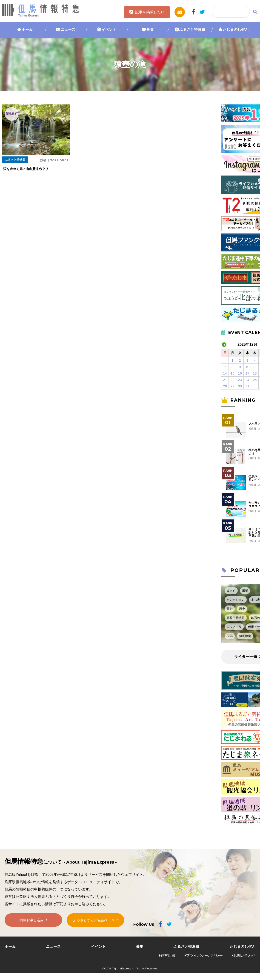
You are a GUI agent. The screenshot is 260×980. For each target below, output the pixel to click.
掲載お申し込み (32, 922)
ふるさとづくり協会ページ (94, 921)
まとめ (231, 591)
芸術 (230, 609)
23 (240, 380)
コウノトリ (234, 627)
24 (247, 380)
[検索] (230, 12)
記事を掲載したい (150, 12)
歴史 (242, 609)
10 (247, 367)
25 (255, 380)
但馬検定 (245, 636)
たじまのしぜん (236, 30)
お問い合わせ (244, 955)
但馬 (230, 636)
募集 (150, 30)
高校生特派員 (236, 618)
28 (225, 386)
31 (247, 386)
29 (233, 386)
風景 (245, 591)
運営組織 (168, 955)
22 (233, 380)
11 (255, 367)
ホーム (27, 30)
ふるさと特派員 (192, 30)
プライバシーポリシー (204, 955)
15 (233, 373)
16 (240, 373)
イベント (109, 30)
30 (240, 386)
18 (255, 373)
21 (225, 380)
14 (225, 373)
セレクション (236, 600)
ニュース (68, 30)
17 (247, 373)
